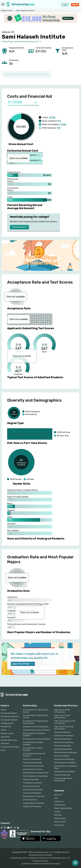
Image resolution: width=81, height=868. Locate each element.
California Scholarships (64, 736)
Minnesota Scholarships (64, 759)
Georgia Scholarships (63, 749)
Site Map (58, 815)
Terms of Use (60, 822)
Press (3, 750)
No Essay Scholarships (33, 790)
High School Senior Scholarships (62, 711)
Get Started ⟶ (19, 227)
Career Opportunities (63, 808)
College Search (7, 11)
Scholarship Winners (9, 720)
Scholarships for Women (33, 766)
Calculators (5, 737)
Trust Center (59, 825)
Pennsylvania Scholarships (65, 752)
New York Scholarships (64, 742)
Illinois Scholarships (62, 746)
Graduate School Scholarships (36, 727)
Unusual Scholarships (32, 793)
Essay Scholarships (31, 786)
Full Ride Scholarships (32, 783)
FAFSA (4, 730)
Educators (5, 743)
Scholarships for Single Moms (36, 773)
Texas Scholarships (62, 732)
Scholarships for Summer (34, 796)
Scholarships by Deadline (65, 763)
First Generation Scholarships (35, 776)
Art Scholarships (30, 800)
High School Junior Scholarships (62, 716)
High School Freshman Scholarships (64, 728)
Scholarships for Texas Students (37, 739)
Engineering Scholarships (34, 803)
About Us (58, 795)
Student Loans (7, 733)
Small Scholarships (62, 775)
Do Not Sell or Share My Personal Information (41, 864)
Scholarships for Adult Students (36, 730)
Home (3, 710)
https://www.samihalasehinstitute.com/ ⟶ (22, 41)
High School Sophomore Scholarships (65, 722)
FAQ (56, 798)
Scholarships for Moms (33, 769)
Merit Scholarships (31, 779)
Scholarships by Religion (65, 772)
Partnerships (59, 805)
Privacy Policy (60, 818)
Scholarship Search (9, 713)
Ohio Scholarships (62, 756)
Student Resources (9, 740)
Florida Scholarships (63, 739)
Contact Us (59, 801)
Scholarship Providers (10, 747)
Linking (57, 812)
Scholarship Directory (10, 716)
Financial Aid (6, 727)
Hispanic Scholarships (32, 763)
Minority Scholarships (32, 759)
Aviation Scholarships (32, 806)
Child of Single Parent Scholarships (63, 779)
